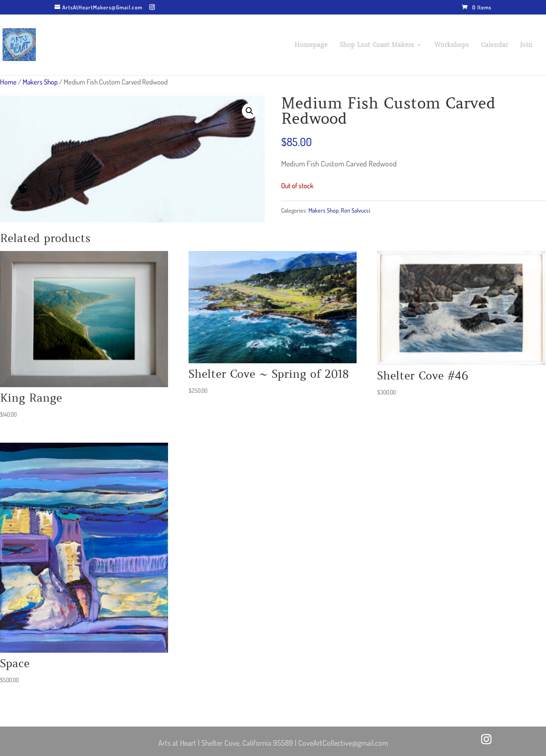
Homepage (311, 45)
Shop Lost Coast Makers (377, 45)
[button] (250, 111)
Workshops (452, 45)
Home (8, 82)
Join (526, 45)
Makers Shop (40, 82)
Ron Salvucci (356, 210)
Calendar (494, 45)
